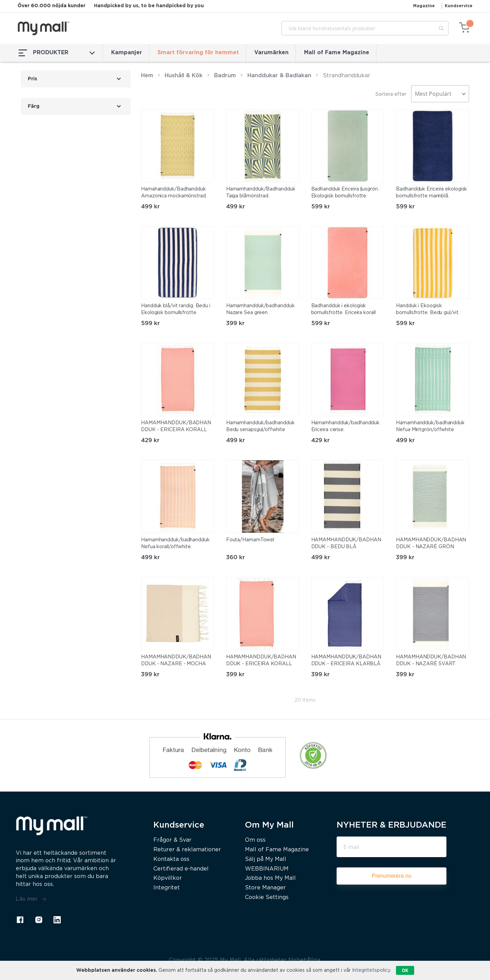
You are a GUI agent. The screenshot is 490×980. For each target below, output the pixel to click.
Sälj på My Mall (266, 859)
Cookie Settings (267, 897)
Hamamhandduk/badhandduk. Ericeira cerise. (346, 426)
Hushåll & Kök (184, 76)
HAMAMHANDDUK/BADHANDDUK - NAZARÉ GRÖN (431, 543)
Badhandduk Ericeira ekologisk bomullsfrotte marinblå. (431, 193)
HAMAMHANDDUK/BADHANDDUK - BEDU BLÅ (346, 543)
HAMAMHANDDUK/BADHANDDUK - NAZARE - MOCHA (176, 660)
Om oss (255, 840)
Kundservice (459, 6)
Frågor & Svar (172, 840)
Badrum (225, 76)
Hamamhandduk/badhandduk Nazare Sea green (260, 309)
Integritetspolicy (371, 970)
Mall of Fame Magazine (337, 53)
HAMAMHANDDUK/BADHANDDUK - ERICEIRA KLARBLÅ (346, 660)
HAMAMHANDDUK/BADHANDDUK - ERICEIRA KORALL (176, 426)
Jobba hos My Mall (270, 878)
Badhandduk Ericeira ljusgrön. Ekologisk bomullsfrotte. (345, 193)
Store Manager (265, 888)
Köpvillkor (168, 878)
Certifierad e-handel (181, 869)
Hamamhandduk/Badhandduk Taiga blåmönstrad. (261, 193)
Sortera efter (391, 94)
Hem (147, 76)
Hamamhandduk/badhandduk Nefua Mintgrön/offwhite (430, 426)
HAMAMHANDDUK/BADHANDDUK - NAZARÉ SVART (431, 660)
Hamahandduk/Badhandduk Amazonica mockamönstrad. (174, 193)
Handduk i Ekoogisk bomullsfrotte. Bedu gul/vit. (428, 309)
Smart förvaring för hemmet (198, 53)
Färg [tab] (34, 106)
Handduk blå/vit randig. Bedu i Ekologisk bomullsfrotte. (176, 309)
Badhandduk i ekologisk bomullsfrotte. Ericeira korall (343, 309)
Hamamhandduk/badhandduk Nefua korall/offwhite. (175, 543)
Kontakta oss (171, 859)
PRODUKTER (57, 53)
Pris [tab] (32, 79)
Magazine (424, 6)
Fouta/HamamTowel (250, 540)
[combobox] (365, 28)
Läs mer (31, 899)
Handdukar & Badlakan (279, 76)
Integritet (167, 888)
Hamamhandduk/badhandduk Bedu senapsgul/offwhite (260, 426)
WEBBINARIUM (267, 869)
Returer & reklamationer (187, 850)
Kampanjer (127, 53)
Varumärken (271, 53)
